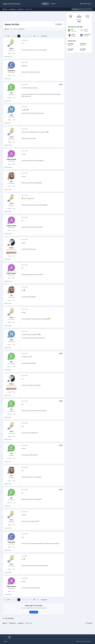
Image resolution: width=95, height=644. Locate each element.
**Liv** (11, 49)
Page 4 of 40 (44, 36)
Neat (11, 115)
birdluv (11, 248)
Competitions (21, 29)
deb (11, 181)
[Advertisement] (34, 16)
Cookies (6, 641)
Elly (8, 29)
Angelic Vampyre (11, 159)
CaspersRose (11, 71)
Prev (8, 36)
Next (34, 36)
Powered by (83, 641)
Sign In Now (34, 612)
